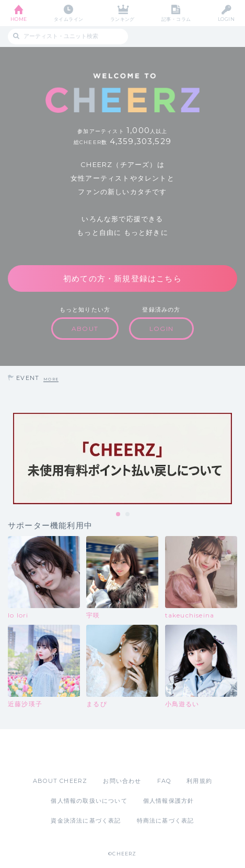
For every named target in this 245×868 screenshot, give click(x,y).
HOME (19, 19)
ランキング (122, 19)
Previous (10, 458)
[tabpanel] (122, 459)
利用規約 (199, 781)
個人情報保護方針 (169, 801)
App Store (94, 753)
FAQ (164, 781)
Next (235, 458)
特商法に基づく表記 (166, 821)
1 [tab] (119, 515)
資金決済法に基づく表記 (86, 821)
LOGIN (226, 19)
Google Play (149, 753)
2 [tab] (128, 515)
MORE (51, 379)
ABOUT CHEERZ (60, 781)
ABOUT (85, 329)
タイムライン (69, 19)
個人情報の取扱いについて (89, 801)
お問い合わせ (122, 781)
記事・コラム (176, 19)
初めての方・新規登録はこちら (122, 278)
